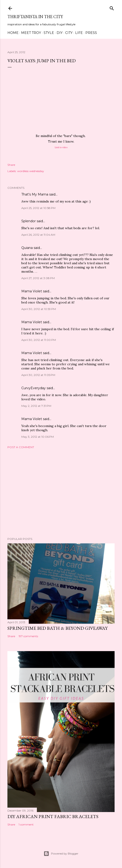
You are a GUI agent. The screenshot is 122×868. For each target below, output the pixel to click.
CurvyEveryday (34, 388)
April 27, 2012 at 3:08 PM (38, 278)
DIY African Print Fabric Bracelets (53, 816)
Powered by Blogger (61, 854)
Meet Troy (31, 33)
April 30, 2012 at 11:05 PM (38, 375)
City (69, 33)
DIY (60, 33)
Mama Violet (32, 291)
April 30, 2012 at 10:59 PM (39, 309)
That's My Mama (35, 194)
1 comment (26, 824)
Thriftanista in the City (35, 17)
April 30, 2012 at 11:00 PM (39, 340)
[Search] (112, 7)
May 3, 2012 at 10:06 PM (38, 437)
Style (49, 33)
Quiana (27, 248)
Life (79, 33)
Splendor (29, 221)
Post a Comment (21, 447)
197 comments (28, 636)
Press (91, 33)
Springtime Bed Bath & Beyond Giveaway (58, 628)
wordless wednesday (31, 171)
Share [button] (11, 165)
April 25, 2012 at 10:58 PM (38, 208)
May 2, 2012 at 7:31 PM (36, 406)
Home (13, 33)
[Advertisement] (61, 493)
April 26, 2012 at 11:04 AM (38, 235)
